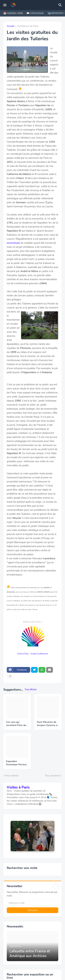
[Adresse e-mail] (32, 903)
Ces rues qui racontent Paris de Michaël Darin (16, 724)
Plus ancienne (52, 776)
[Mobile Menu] (5, 5)
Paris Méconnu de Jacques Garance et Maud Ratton (47, 724)
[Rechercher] (61, 5)
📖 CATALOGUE (35, 13)
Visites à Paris (18, 787)
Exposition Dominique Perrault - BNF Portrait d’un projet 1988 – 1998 (17, 763)
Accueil (10, 26)
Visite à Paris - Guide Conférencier (33, 654)
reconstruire (13, 243)
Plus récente (12, 776)
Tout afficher (31, 690)
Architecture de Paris (28, 26)
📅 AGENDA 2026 (13, 13)
